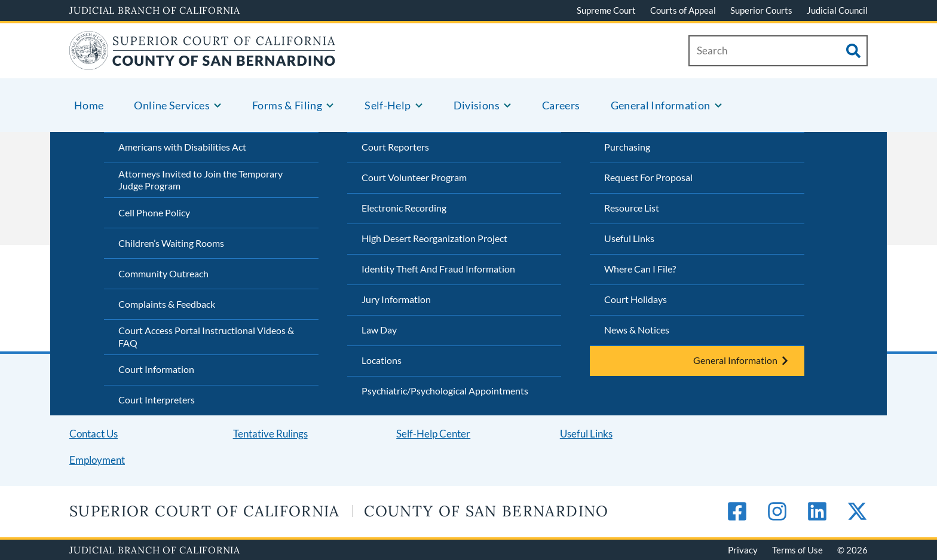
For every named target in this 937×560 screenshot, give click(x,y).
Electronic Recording (404, 208)
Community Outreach (163, 273)
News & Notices (637, 330)
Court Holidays (636, 299)
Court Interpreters (157, 400)
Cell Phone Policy (154, 212)
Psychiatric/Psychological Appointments (445, 391)
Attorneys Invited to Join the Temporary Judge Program (200, 180)
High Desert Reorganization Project (434, 238)
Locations (382, 360)
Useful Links (629, 238)
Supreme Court (606, 10)
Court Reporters (395, 147)
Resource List (632, 208)
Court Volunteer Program (414, 177)
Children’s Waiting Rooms (171, 243)
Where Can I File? (640, 269)
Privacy (743, 550)
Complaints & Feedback (167, 304)
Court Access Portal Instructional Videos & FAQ (206, 336)
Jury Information (396, 299)
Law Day (379, 330)
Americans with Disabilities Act (182, 147)
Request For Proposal (648, 177)
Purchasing (627, 147)
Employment (97, 460)
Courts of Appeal (683, 10)
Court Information (156, 369)
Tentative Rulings (270, 434)
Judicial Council (837, 10)
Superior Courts (761, 10)
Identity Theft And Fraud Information (438, 269)
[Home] (203, 62)
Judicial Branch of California (155, 10)
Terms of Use (797, 550)
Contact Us (94, 434)
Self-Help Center (433, 434)
